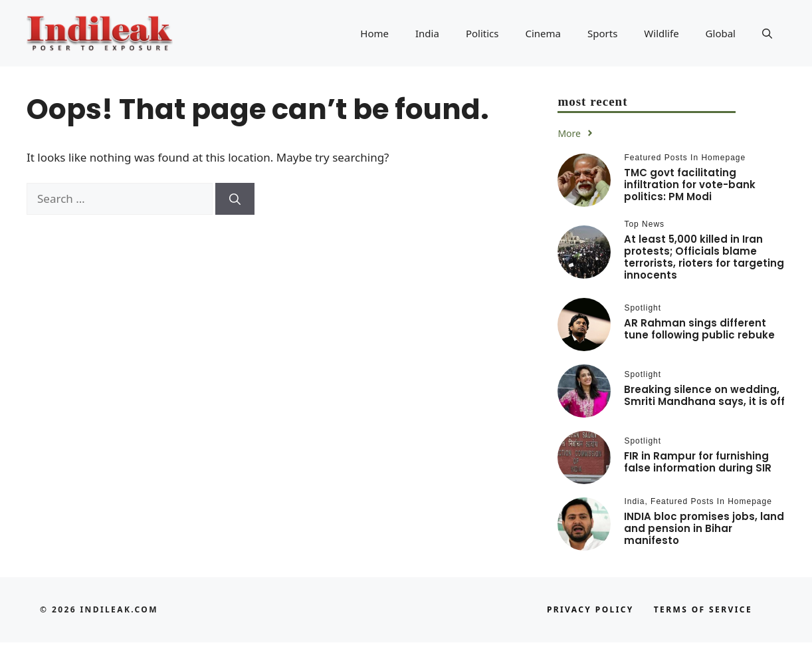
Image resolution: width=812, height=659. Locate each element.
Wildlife (661, 33)
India (427, 33)
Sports (602, 33)
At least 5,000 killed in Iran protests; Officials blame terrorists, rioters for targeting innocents (704, 257)
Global (721, 33)
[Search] (235, 199)
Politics (482, 33)
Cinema (543, 33)
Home (374, 33)
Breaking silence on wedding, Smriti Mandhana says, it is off (704, 395)
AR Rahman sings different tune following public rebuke (699, 329)
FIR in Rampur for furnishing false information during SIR (698, 462)
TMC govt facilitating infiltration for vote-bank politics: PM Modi (690, 185)
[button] (767, 33)
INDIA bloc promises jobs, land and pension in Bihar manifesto (704, 528)
